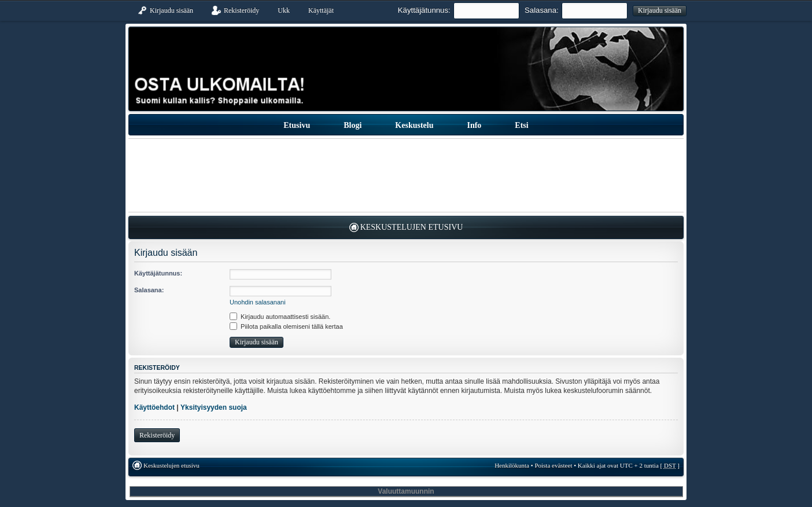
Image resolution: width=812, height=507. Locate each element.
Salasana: (542, 10)
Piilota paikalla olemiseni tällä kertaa (286, 326)
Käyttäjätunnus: (424, 10)
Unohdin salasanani (258, 302)
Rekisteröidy (157, 435)
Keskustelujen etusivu (412, 227)
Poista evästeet (553, 465)
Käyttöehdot (154, 407)
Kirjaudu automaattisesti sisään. (280, 317)
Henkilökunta (512, 465)
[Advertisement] (406, 175)
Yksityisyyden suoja (214, 407)
